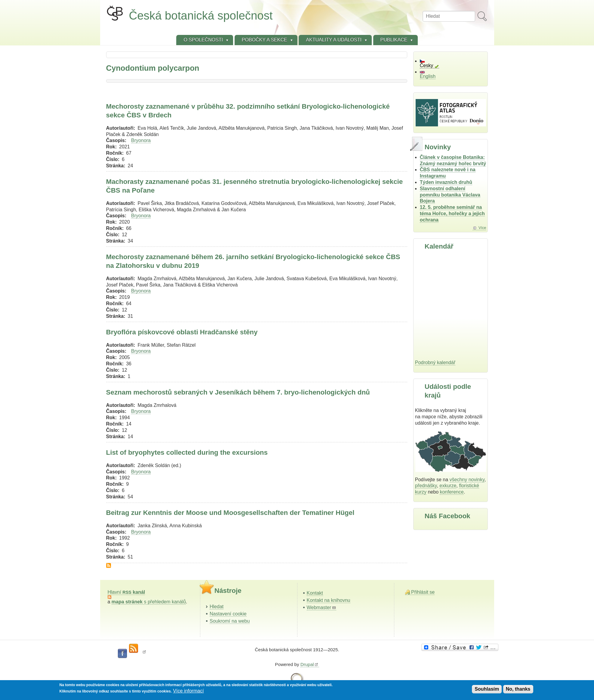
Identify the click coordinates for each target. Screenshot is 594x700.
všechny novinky (467, 480)
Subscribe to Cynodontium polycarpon (109, 565)
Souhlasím (487, 689)
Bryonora (141, 140)
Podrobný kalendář (435, 362)
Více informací (188, 691)
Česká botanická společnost (201, 15)
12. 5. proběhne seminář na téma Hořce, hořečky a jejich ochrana (452, 214)
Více (482, 228)
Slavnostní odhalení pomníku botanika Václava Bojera (450, 195)
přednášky (426, 486)
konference (452, 492)
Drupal (310, 664)
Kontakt (315, 593)
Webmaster (322, 607)
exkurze (448, 486)
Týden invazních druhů (446, 182)
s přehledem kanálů (149, 602)
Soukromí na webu (230, 621)
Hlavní (126, 592)
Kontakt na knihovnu (329, 600)
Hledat (217, 607)
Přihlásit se (423, 592)
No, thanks (518, 689)
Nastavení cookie (228, 614)
